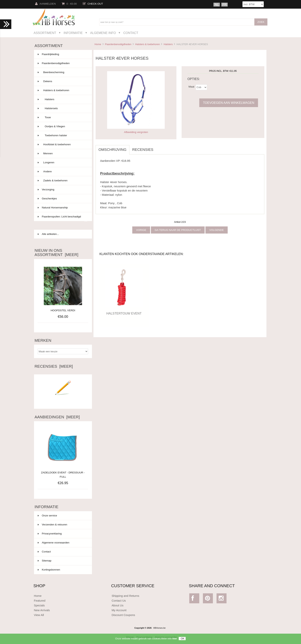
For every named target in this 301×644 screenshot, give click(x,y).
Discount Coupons (123, 615)
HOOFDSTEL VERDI (63, 310)
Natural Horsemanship (63, 208)
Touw (63, 117)
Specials (39, 605)
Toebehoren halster (63, 135)
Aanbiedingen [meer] (57, 417)
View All (39, 615)
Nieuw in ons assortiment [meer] (56, 253)
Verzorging (63, 190)
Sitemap (45, 561)
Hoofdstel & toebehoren (63, 144)
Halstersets (63, 108)
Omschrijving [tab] (112, 150)
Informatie (73, 33)
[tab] (159, 148)
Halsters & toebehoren (147, 44)
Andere (63, 172)
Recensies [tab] (143, 150)
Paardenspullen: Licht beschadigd (63, 218)
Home (98, 44)
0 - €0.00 (69, 4)
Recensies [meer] (54, 366)
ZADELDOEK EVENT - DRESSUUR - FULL (63, 473)
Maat (191, 86)
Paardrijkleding (63, 54)
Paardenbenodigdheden (118, 44)
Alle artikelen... (48, 234)
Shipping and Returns (125, 596)
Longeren (63, 163)
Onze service (47, 516)
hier (175, 639)
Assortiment (45, 33)
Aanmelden (45, 4)
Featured (40, 601)
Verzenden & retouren (53, 525)
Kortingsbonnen (49, 570)
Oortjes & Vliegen (63, 126)
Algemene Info (103, 33)
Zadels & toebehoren (63, 181)
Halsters (168, 44)
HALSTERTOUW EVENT (124, 313)
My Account (119, 610)
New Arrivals (42, 610)
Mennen (63, 154)
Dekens (63, 81)
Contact (131, 33)
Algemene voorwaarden (54, 543)
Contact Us (119, 601)
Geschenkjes (63, 199)
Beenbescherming (63, 72)
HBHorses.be (159, 628)
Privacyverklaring (50, 534)
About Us (117, 605)
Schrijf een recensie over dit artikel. (63, 401)
